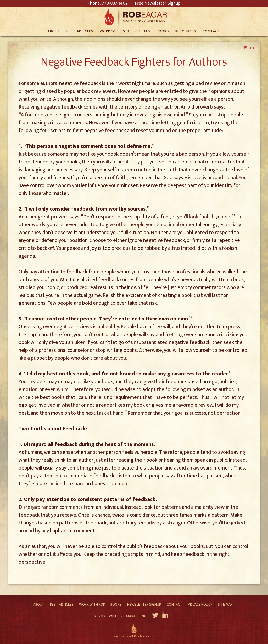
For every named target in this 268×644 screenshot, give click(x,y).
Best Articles (62, 604)
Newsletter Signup (144, 604)
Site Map (225, 604)
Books (116, 604)
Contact (175, 604)
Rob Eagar (134, 17)
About (39, 604)
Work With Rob (92, 604)
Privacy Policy (200, 604)
